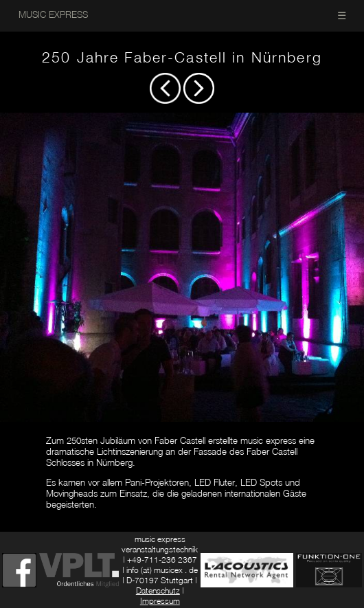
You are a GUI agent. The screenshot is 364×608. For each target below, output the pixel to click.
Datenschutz (158, 590)
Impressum (160, 601)
